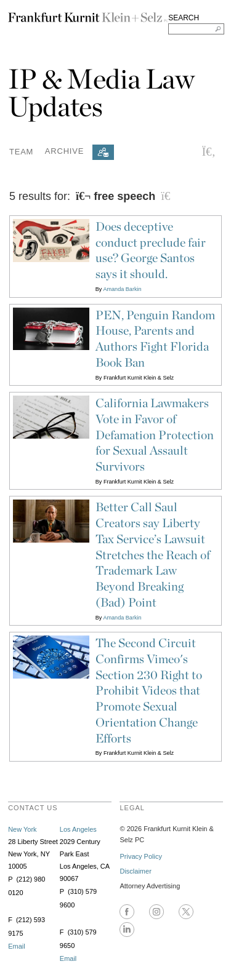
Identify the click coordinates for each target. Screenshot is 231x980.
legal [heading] (132, 808)
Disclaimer (135, 871)
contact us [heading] (33, 808)
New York (22, 829)
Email (17, 946)
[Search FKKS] (196, 29)
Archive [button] (64, 151)
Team (21, 151)
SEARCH (184, 18)
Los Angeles (78, 829)
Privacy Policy (140, 856)
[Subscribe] (103, 152)
